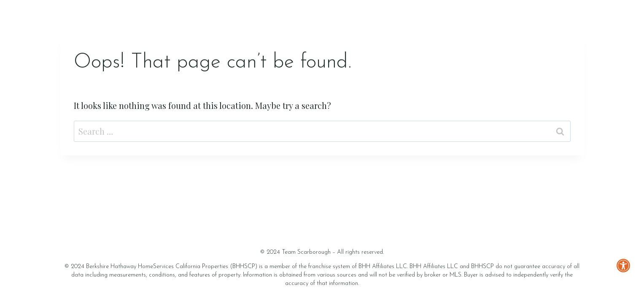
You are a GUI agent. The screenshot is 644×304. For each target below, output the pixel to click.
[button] (630, 281)
